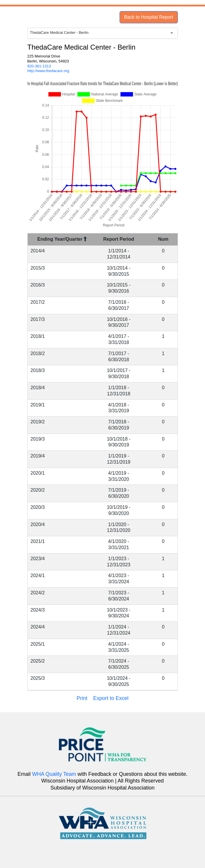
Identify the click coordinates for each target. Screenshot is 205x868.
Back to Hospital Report (148, 17)
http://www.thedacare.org (48, 71)
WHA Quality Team (54, 774)
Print (82, 698)
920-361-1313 (39, 66)
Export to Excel (111, 698)
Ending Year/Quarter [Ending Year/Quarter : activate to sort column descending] (62, 239)
